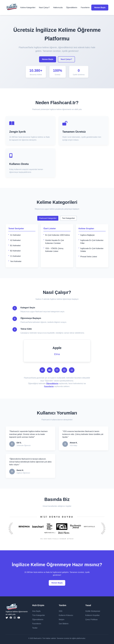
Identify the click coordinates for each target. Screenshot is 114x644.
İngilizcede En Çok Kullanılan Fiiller (92, 242)
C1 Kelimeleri (15, 256)
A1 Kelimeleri (15, 235)
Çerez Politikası (91, 620)
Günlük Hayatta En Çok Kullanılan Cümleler (54, 242)
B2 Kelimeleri (15, 251)
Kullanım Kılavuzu (66, 615)
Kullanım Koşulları (92, 615)
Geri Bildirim (64, 624)
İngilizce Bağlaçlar (88, 235)
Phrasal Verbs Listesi (89, 257)
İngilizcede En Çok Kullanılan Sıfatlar (92, 250)
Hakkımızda (58, 8)
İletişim (62, 620)
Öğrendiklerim (72, 8)
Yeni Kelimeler (16, 261)
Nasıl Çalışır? (44, 8)
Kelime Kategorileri (28, 8)
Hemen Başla (100, 8)
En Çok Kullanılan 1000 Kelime (58, 235)
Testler (35, 628)
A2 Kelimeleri (15, 240)
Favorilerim (85, 8)
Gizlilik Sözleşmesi (93, 611)
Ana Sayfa (36, 611)
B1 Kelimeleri (15, 246)
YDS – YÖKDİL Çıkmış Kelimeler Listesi (54, 250)
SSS (61, 611)
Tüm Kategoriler (39, 615)
